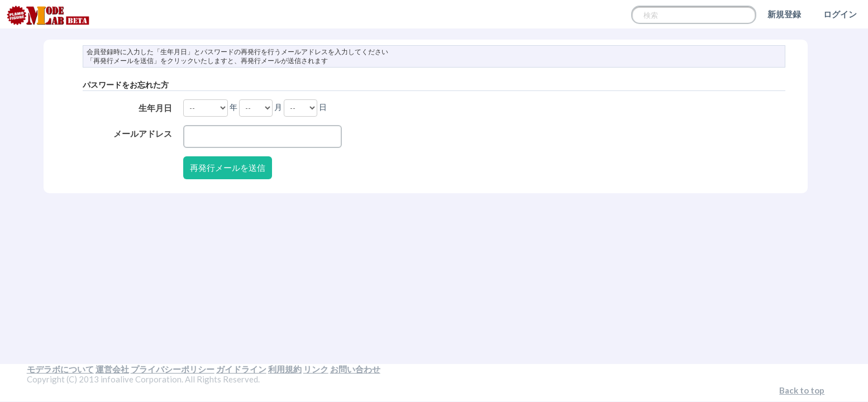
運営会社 (112, 369)
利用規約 (285, 369)
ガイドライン (241, 369)
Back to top (802, 390)
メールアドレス (143, 133)
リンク (316, 369)
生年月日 (155, 108)
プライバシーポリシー (173, 369)
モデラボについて (60, 369)
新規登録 (784, 14)
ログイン (840, 14)
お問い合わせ (355, 369)
